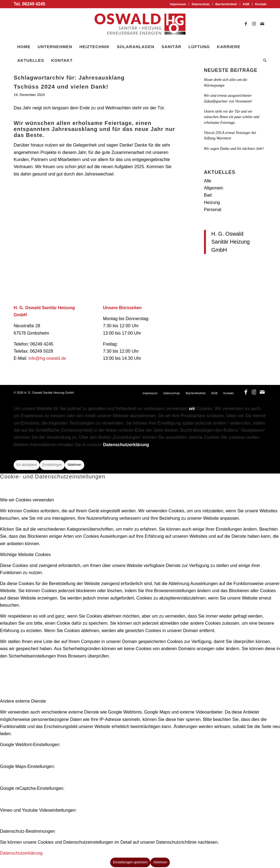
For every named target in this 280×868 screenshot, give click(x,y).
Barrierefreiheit (226, 4)
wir (192, 409)
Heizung (212, 202)
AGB (246, 4)
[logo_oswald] (140, 24)
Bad (208, 195)
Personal (213, 210)
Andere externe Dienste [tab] (23, 701)
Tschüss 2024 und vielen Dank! (61, 87)
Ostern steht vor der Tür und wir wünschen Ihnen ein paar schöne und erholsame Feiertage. (232, 117)
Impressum (178, 4)
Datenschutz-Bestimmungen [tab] (27, 831)
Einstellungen (52, 465)
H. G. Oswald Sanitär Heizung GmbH (231, 242)
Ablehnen (75, 465)
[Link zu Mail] (262, 24)
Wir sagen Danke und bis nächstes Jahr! (234, 149)
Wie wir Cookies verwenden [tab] (27, 500)
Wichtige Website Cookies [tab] (25, 555)
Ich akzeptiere (27, 465)
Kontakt (261, 4)
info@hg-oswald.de (47, 358)
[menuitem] (178, 4)
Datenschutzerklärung (126, 445)
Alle (208, 181)
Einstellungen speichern (130, 862)
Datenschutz (201, 4)
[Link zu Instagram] (254, 24)
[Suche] (263, 60)
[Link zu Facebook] (246, 24)
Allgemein (214, 188)
